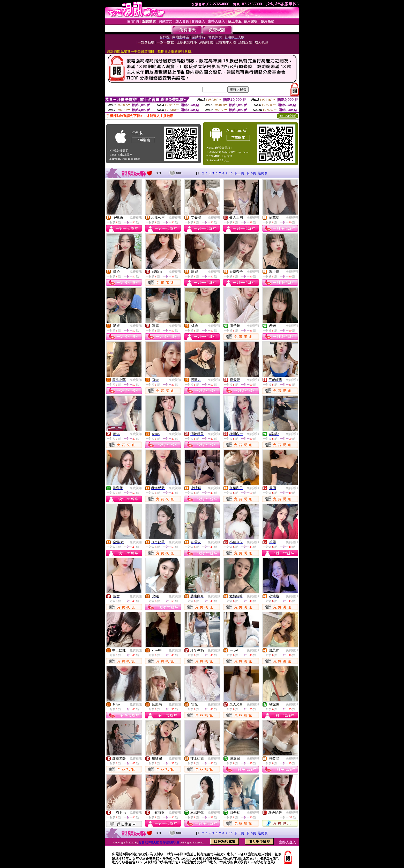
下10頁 (251, 173)
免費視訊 (136, 218)
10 (231, 173)
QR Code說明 (287, 116)
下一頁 (239, 173)
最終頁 (263, 173)
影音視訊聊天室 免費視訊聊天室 (159, 842)
